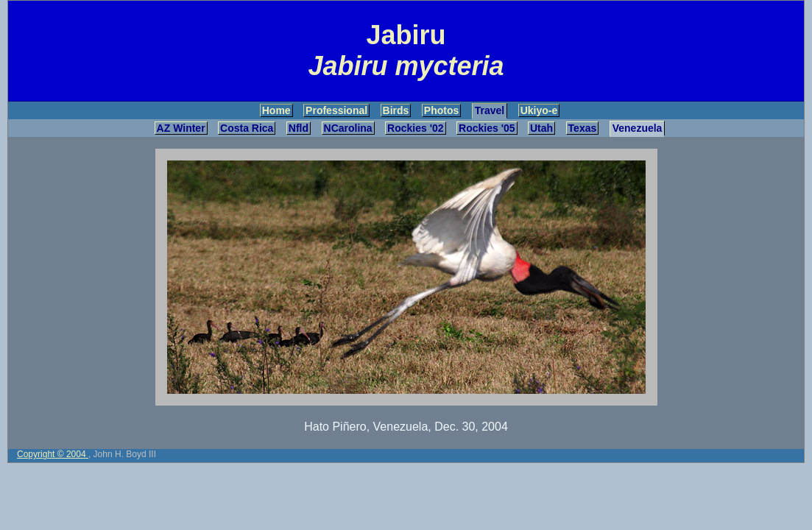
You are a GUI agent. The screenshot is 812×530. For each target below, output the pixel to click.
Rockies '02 (416, 128)
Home (276, 110)
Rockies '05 (487, 128)
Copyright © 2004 (53, 454)
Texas (583, 128)
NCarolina (348, 128)
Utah (541, 128)
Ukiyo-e (539, 110)
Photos (441, 110)
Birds (396, 110)
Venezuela (638, 128)
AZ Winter (181, 128)
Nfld (299, 128)
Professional (336, 110)
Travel (490, 110)
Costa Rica (247, 128)
